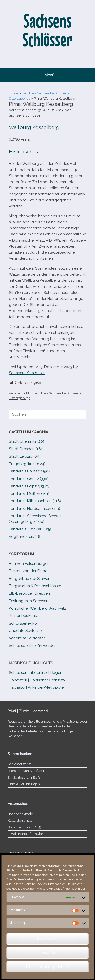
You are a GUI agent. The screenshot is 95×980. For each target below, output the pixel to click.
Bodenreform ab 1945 (24, 827)
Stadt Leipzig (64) (25, 456)
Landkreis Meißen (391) (29, 494)
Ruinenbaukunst (23, 616)
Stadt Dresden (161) (26, 449)
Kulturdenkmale (20, 820)
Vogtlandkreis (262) (26, 537)
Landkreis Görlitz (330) (29, 479)
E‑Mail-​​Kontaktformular (25, 834)
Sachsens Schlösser (25, 115)
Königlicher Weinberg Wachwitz (37, 608)
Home (13, 93)
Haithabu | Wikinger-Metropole (36, 687)
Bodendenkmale (20, 814)
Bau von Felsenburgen (29, 564)
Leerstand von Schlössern (27, 771)
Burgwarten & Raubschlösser (35, 586)
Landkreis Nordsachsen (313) (34, 509)
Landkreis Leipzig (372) (29, 486)
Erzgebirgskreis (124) (27, 464)
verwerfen (48, 953)
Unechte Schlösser (26, 631)
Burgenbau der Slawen (30, 579)
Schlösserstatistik (21, 764)
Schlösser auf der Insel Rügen (36, 673)
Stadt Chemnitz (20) (26, 441)
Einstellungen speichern (48, 967)
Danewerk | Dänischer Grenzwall (38, 680)
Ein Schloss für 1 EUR (24, 778)
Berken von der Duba (28, 571)
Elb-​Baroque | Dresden (29, 593)
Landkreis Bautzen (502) (30, 471)
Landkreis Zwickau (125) (30, 529)
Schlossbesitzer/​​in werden (33, 646)
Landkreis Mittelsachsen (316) (35, 501)
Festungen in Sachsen (29, 601)
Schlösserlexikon (24, 623)
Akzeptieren (48, 939)
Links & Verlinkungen (24, 784)
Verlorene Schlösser (27, 638)
